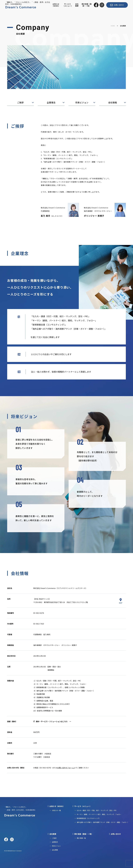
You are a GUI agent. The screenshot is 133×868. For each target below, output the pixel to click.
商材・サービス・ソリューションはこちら (52, 721)
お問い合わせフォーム (66, 768)
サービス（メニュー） (68, 5)
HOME (113, 26)
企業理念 (51, 102)
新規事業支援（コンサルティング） (89, 818)
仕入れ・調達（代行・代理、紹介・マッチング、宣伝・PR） (97, 810)
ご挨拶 (20, 102)
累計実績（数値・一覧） (87, 5)
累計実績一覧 (81, 838)
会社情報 (113, 102)
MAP (121, 601)
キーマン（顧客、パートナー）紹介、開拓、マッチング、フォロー (99, 814)
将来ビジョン (82, 102)
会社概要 (77, 5)
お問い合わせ (117, 5)
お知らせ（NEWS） (56, 5)
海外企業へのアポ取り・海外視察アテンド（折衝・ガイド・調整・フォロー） (103, 822)
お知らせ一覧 (56, 810)
